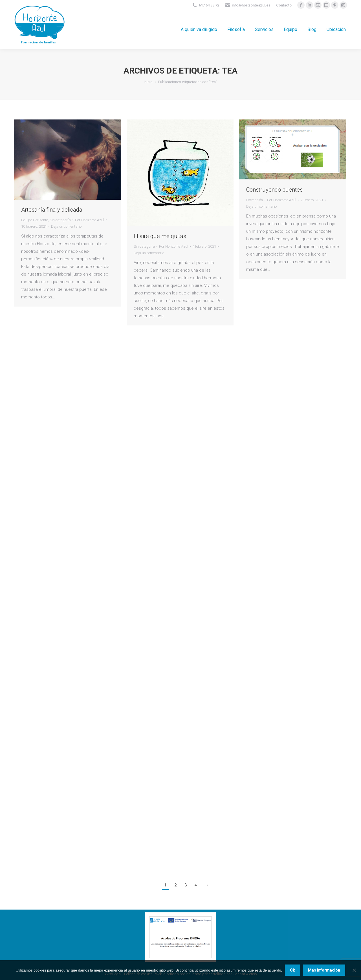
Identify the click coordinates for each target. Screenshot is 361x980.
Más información (324, 970)
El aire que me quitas (160, 236)
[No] (354, 970)
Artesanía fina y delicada (52, 210)
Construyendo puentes (274, 190)
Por (90, 220)
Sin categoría (60, 220)
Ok (292, 970)
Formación (255, 200)
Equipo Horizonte (35, 220)
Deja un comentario (66, 226)
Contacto (284, 5)
